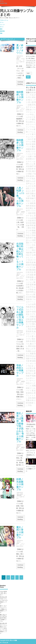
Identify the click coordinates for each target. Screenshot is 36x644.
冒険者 (31, 403)
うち (28, 344)
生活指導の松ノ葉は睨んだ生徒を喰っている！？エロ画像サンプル (20, 256)
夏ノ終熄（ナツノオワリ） (20, 49)
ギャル (33, 107)
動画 (1, 29)
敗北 (28, 208)
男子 (32, 238)
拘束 (28, 376)
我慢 (28, 358)
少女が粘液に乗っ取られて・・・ (3, 593)
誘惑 (34, 233)
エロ (34, 90)
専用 (32, 225)
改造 (30, 398)
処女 (34, 206)
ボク (34, 159)
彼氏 (28, 188)
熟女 (30, 329)
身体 (28, 341)
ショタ (33, 201)
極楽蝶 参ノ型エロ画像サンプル (20, 145)
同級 (34, 297)
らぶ (30, 240)
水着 (28, 287)
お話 (32, 218)
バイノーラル (31, 126)
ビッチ (29, 119)
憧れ (34, 324)
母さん (31, 373)
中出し (33, 114)
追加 (34, 346)
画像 (1, 33)
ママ (28, 112)
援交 (34, 341)
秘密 (28, 193)
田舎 (32, 289)
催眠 (32, 203)
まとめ (29, 230)
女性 (30, 297)
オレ (32, 363)
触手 (32, 166)
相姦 (28, 307)
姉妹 (30, 174)
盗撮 (32, 277)
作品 (28, 235)
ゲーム (2, 22)
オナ (28, 215)
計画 (28, 272)
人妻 (32, 102)
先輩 (30, 156)
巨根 (32, 317)
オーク (33, 383)
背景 (34, 213)
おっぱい (31, 195)
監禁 (32, 284)
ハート (33, 334)
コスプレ (31, 337)
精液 (28, 388)
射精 (34, 144)
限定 (34, 149)
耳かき (31, 366)
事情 (30, 346)
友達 (30, 223)
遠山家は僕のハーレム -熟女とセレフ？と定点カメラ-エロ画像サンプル (4, 628)
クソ (28, 363)
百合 (30, 405)
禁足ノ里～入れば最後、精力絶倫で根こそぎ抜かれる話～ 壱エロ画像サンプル (20, 427)
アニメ (29, 395)
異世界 (31, 169)
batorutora (20, 56)
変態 (30, 159)
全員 (32, 400)
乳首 (32, 262)
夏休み (31, 393)
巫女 (28, 314)
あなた (29, 191)
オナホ (31, 186)
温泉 (28, 312)
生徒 (30, 220)
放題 (32, 275)
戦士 (34, 250)
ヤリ (28, 233)
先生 (34, 179)
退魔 (34, 386)
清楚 (34, 240)
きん (32, 215)
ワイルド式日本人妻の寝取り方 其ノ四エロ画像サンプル (20, 317)
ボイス (2, 27)
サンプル (30, 87)
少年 (34, 252)
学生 (34, 326)
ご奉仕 (29, 228)
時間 (32, 292)
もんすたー (30, 378)
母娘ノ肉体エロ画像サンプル (20, 370)
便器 (30, 213)
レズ (28, 289)
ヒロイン (30, 161)
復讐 (30, 321)
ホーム (2, 1)
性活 (28, 201)
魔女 (30, 351)
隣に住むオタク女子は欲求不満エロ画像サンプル (3, 618)
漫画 (34, 361)
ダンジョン (31, 281)
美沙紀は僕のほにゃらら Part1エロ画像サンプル (4, 600)
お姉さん (32, 122)
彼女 (34, 97)
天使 (28, 361)
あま (34, 356)
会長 (34, 304)
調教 (28, 110)
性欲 (34, 235)
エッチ (29, 95)
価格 (34, 270)
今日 (32, 358)
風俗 (34, 398)
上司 (28, 275)
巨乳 (34, 105)
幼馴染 (29, 149)
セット (33, 112)
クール (33, 388)
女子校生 (30, 371)
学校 (34, 228)
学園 (34, 142)
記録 (28, 319)
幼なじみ (30, 349)
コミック (2, 25)
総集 (30, 105)
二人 (30, 386)
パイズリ (30, 267)
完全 (32, 272)
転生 (34, 307)
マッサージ (30, 381)
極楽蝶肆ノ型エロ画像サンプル (20, 97)
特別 (28, 383)
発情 (28, 262)
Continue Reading (20, 83)
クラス (29, 336)
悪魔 (28, 400)
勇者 (34, 196)
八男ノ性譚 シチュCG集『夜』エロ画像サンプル (20, 197)
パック (29, 146)
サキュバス (31, 135)
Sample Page (4, 3)
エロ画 (29, 90)
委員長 (29, 331)
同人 (30, 97)
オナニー (30, 124)
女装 (28, 326)
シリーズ (31, 177)
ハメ (28, 114)
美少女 (29, 144)
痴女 (34, 339)
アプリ (33, 188)
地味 (34, 223)
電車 (34, 376)
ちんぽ (33, 181)
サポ (28, 334)
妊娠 (28, 225)
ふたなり (30, 117)
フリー (29, 245)
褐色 (34, 265)
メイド (29, 134)
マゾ (32, 243)
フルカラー (31, 300)
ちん (28, 309)
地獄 (28, 252)
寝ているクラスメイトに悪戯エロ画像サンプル (3, 609)
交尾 (32, 280)
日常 (28, 284)
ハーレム (32, 132)
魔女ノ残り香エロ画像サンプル (20, 532)
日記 (28, 255)
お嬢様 (31, 248)
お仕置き (30, 368)
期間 (28, 181)
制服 (32, 353)
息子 (34, 191)
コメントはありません (20, 62)
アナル (33, 287)
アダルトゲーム (4, 20)
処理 (28, 238)
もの (30, 304)
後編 (34, 230)
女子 (28, 107)
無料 (28, 206)
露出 (28, 243)
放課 (32, 319)
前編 (32, 198)
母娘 (28, 299)
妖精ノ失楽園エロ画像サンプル (20, 484)
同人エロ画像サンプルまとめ (17, 13)
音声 (28, 183)
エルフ (31, 154)
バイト (29, 390)
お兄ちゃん (31, 293)
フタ (30, 324)
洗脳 (32, 193)
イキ (28, 203)
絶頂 (34, 220)
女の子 (31, 139)
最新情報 (2, 31)
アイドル (30, 129)
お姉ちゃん (31, 163)
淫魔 (30, 270)
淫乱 (30, 171)
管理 (34, 312)
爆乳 (34, 119)
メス (34, 110)
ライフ (33, 309)
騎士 (32, 208)
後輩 (28, 198)
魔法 (34, 146)
